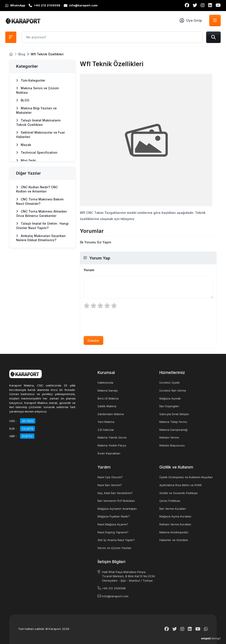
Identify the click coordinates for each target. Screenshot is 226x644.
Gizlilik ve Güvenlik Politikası (179, 493)
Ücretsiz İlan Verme (173, 390)
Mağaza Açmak (170, 398)
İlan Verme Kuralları (173, 509)
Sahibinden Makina (111, 414)
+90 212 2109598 (114, 588)
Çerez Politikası (170, 501)
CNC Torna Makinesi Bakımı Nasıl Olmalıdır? (40, 201)
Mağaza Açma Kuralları (175, 516)
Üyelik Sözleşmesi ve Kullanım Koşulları (186, 477)
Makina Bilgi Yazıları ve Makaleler (36, 110)
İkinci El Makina (108, 398)
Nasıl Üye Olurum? (110, 477)
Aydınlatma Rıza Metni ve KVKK (181, 485)
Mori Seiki (26, 160)
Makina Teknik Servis (112, 437)
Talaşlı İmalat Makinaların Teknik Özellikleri (38, 122)
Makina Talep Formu (173, 422)
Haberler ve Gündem (174, 540)
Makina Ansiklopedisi (174, 532)
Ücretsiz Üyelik (169, 383)
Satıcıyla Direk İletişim (174, 414)
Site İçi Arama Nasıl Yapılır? (116, 540)
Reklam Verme (169, 437)
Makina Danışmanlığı (173, 430)
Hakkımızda (105, 383)
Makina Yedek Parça (112, 445)
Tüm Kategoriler (31, 80)
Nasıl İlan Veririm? (110, 485)
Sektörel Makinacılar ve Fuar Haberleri (40, 135)
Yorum (89, 270)
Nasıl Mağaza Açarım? (113, 524)
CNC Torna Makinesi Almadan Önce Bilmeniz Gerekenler (41, 214)
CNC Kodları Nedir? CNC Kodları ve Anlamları (37, 189)
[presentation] (117, 322)
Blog (22, 54)
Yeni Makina (106, 422)
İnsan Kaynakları (109, 453)
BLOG (23, 100)
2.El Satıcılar (106, 430)
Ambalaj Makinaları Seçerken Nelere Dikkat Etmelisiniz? (41, 238)
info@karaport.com (115, 596)
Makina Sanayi (108, 390)
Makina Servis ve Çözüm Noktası (37, 90)
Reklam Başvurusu (172, 445)
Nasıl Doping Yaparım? (113, 532)
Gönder (93, 341)
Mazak (24, 145)
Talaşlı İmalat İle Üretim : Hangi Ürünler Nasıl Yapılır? (42, 226)
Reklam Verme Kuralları (175, 524)
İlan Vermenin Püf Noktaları (116, 501)
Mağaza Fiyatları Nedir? (114, 516)
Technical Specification (37, 152)
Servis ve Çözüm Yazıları (114, 548)
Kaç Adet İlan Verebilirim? (115, 493)
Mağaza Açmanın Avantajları (117, 509)
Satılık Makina (107, 406)
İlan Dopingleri (169, 406)
